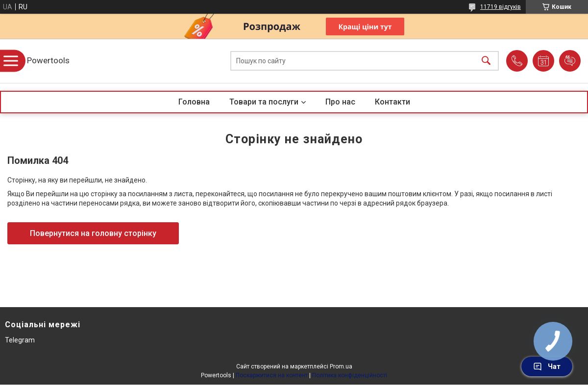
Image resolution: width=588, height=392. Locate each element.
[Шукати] (486, 61)
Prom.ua (341, 366)
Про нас (340, 102)
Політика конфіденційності (350, 375)
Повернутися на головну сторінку (93, 233)
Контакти (392, 102)
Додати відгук (570, 61)
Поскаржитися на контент (272, 375)
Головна (194, 102)
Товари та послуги (264, 102)
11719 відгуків (501, 7)
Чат (547, 366)
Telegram (20, 340)
